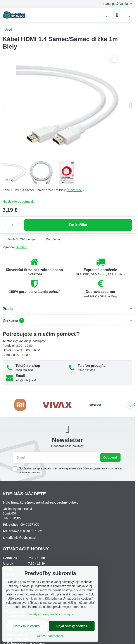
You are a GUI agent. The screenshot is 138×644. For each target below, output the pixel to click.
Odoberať (110, 457)
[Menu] (129, 15)
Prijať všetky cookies (72, 626)
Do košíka (78, 227)
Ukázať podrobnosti (50, 636)
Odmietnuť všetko (26, 626)
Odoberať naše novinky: (67, 446)
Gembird (21, 247)
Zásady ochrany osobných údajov (50, 614)
